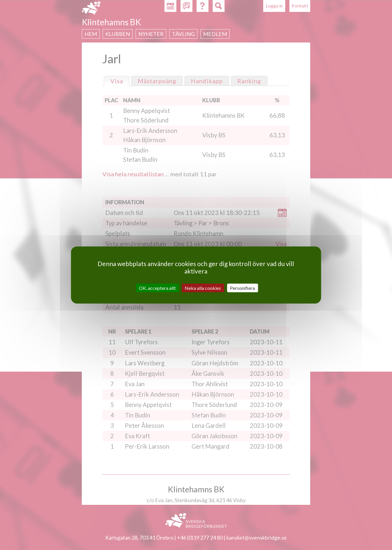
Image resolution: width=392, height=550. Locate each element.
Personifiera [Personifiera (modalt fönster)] (242, 288)
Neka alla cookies (203, 288)
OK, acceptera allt (157, 288)
